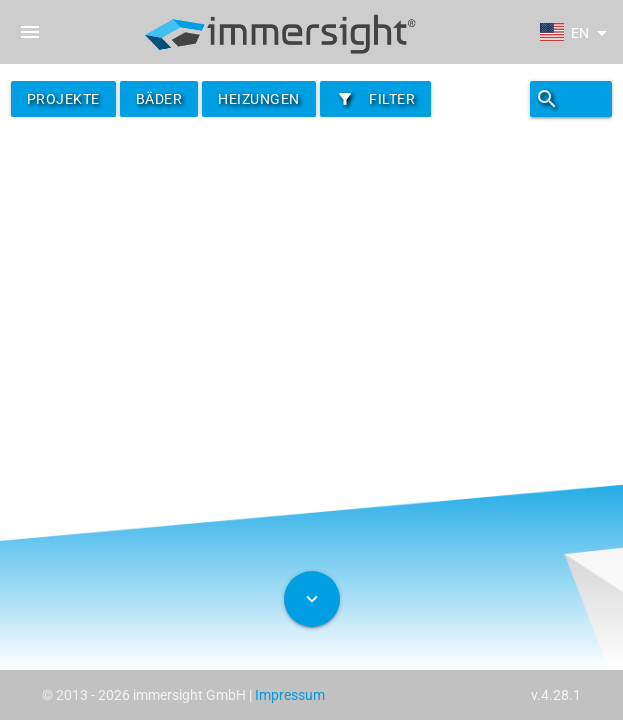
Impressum (290, 695)
